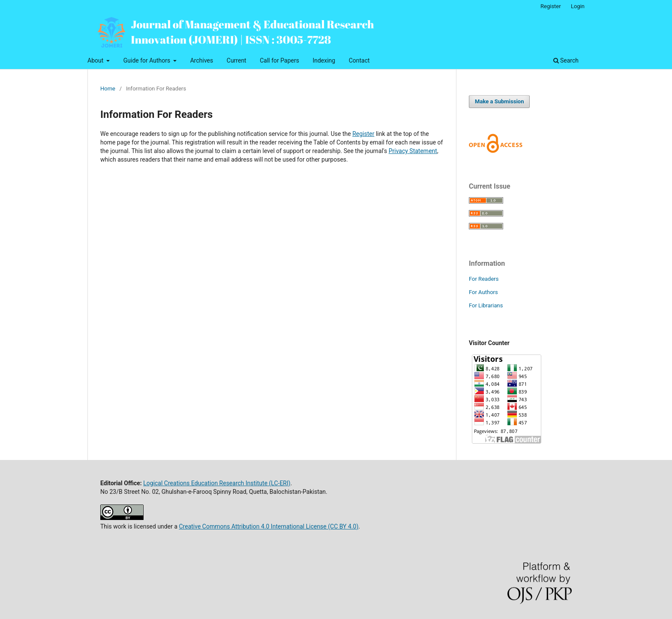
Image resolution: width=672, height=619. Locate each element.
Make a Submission (499, 101)
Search (566, 60)
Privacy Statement (413, 151)
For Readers (484, 279)
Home (108, 89)
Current (237, 60)
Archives (202, 60)
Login (578, 6)
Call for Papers (279, 60)
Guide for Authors (148, 60)
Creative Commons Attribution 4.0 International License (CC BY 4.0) (268, 526)
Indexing (324, 60)
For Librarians (486, 305)
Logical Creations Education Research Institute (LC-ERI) (217, 483)
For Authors (483, 292)
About (96, 60)
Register (551, 6)
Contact (359, 60)
